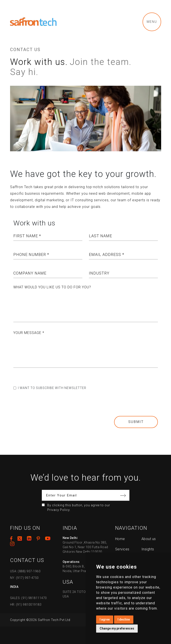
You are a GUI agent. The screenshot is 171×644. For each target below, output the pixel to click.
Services (122, 549)
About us (149, 539)
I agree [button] (105, 619)
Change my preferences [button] (117, 628)
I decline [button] (124, 619)
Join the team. (101, 62)
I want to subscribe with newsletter (52, 388)
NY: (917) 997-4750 (24, 578)
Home (120, 539)
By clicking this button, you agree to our (79, 508)
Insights (148, 549)
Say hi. (24, 72)
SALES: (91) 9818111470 (28, 598)
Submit (136, 422)
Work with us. (39, 62)
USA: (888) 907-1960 (25, 571)
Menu (152, 22)
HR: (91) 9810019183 (26, 605)
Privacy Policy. (59, 510)
